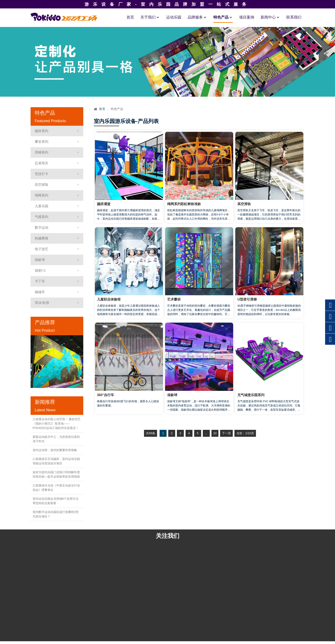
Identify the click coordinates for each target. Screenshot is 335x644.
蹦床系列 (42, 131)
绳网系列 (42, 195)
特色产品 (223, 17)
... (206, 433)
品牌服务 (197, 17)
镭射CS (40, 271)
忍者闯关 (42, 163)
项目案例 (247, 17)
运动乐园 (174, 17)
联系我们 (294, 17)
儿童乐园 (42, 206)
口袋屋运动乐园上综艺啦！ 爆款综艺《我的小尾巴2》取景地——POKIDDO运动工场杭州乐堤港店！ (57, 424)
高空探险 (42, 185)
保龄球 (40, 260)
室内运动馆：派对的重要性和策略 (55, 450)
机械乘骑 (42, 238)
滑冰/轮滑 (42, 303)
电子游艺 (42, 249)
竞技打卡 (42, 174)
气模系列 (42, 217)
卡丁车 (40, 281)
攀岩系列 (42, 142)
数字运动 (42, 228)
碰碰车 (40, 292)
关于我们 (150, 17)
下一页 (226, 433)
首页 (130, 17)
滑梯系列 (42, 152)
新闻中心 (270, 17)
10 (215, 433)
